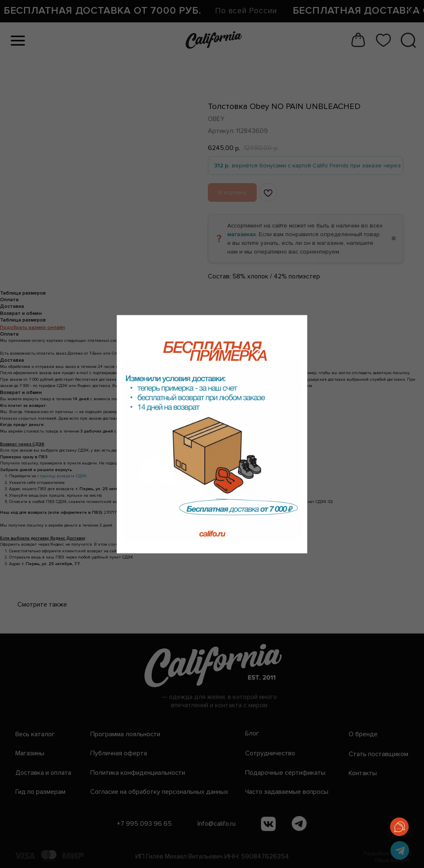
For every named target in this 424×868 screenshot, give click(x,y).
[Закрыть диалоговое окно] (411, 13)
